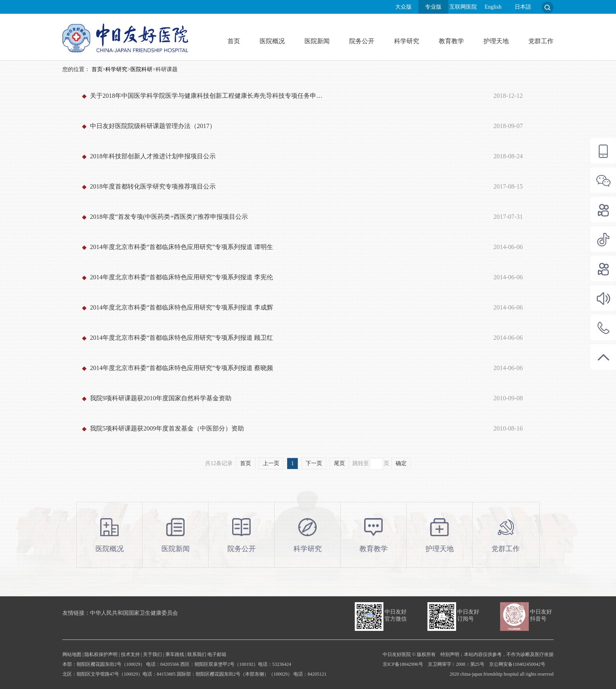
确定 (401, 463)
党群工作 (541, 41)
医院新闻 (317, 41)
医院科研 (141, 69)
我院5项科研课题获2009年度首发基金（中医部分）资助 (167, 428)
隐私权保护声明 (101, 654)
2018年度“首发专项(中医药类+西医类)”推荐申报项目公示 (169, 217)
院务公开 (362, 41)
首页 (234, 41)
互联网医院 (463, 7)
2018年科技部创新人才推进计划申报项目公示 (153, 156)
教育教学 (451, 41)
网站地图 (72, 654)
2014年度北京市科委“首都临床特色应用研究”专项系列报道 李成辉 (181, 307)
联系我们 (197, 654)
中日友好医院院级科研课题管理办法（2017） (153, 126)
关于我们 (152, 654)
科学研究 (407, 41)
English (493, 7)
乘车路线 (175, 654)
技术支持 (130, 654)
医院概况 (272, 41)
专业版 (433, 7)
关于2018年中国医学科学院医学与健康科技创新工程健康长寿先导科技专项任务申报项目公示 (209, 96)
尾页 (339, 463)
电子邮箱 (217, 654)
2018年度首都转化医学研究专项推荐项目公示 (153, 186)
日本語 (523, 7)
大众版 (403, 7)
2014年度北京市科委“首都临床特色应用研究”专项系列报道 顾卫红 (181, 338)
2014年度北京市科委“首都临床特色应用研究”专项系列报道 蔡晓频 (181, 368)
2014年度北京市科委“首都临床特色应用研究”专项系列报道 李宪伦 (181, 277)
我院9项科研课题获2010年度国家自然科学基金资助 (161, 398)
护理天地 (496, 41)
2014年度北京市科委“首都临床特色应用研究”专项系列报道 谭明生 (181, 247)
